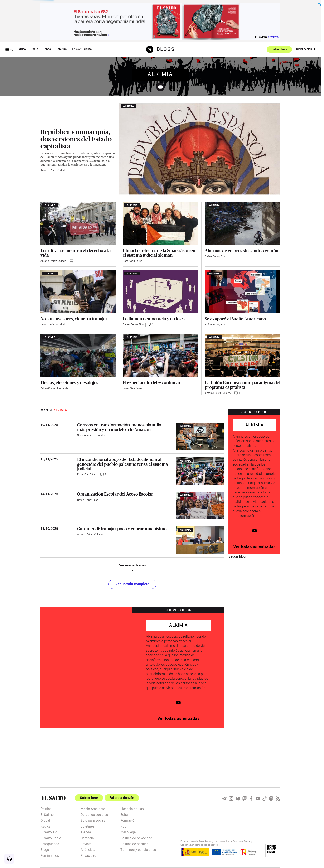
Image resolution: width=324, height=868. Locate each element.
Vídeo (22, 49)
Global (45, 820)
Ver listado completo (132, 584)
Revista (86, 844)
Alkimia (160, 74)
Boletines (88, 826)
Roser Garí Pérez (132, 261)
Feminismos (50, 855)
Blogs (45, 849)
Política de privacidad (136, 838)
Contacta (87, 838)
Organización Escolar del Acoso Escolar (115, 494)
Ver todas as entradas (254, 547)
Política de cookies (134, 844)
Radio (34, 49)
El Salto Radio (51, 838)
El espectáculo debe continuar (152, 382)
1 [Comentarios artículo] (73, 261)
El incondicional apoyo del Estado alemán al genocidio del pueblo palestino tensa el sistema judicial (123, 464)
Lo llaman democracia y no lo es (154, 319)
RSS (124, 826)
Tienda (86, 832)
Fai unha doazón (122, 798)
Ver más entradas (132, 568)
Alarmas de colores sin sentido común (242, 251)
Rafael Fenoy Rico (215, 256)
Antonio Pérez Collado (53, 170)
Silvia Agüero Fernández (91, 435)
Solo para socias (93, 820)
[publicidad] (160, 21)
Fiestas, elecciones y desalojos (69, 382)
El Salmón (48, 814)
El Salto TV (49, 832)
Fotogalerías (50, 844)
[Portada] (54, 798)
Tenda (47, 49)
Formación (128, 820)
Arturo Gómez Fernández (55, 388)
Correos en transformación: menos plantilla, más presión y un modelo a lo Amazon (120, 427)
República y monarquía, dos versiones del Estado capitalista (76, 139)
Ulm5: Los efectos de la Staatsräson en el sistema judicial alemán (159, 253)
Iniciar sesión (306, 49)
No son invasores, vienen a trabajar (74, 319)
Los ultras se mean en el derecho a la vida (76, 253)
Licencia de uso (132, 809)
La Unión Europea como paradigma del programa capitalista (243, 385)
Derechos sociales (94, 814)
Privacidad (88, 855)
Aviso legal (129, 832)
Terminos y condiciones (138, 849)
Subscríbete (279, 49)
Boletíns (61, 49)
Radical (46, 826)
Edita (124, 814)
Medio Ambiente (93, 809)
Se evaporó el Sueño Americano (235, 319)
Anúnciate (88, 849)
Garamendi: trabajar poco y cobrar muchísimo (122, 529)
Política (46, 809)
